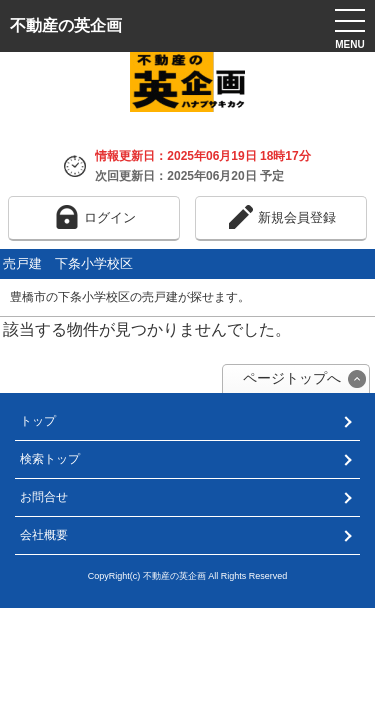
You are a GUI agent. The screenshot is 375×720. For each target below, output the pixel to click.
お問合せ (44, 497)
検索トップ (50, 459)
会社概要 (44, 535)
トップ (38, 421)
